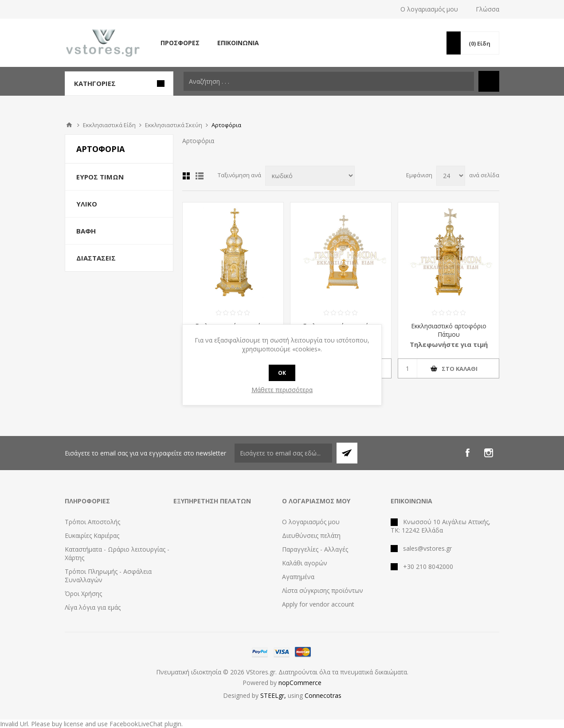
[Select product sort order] (310, 176)
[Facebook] (467, 453)
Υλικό (87, 204)
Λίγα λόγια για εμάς (93, 607)
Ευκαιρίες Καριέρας (92, 535)
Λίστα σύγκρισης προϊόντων (323, 590)
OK (282, 373)
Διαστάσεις (96, 258)
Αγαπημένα (298, 577)
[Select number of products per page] (451, 176)
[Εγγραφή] (283, 453)
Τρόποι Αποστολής (92, 522)
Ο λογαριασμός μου (429, 9)
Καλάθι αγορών (305, 563)
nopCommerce (300, 683)
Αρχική (69, 125)
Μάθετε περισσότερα (282, 390)
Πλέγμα (186, 176)
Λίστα (200, 176)
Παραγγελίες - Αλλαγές (315, 549)
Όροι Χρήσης (83, 594)
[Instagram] (489, 453)
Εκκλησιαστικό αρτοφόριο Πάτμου (449, 330)
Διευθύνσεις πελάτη (311, 535)
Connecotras (323, 695)
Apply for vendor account (318, 604)
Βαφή (86, 231)
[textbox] (329, 81)
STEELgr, (274, 695)
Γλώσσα (488, 9)
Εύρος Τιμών (100, 177)
